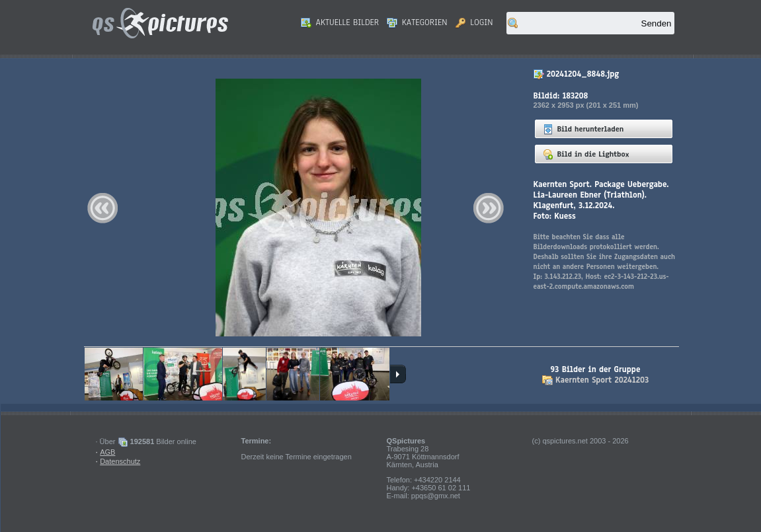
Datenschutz (120, 461)
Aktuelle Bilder (340, 22)
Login (474, 22)
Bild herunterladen (583, 129)
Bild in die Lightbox (586, 154)
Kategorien (417, 22)
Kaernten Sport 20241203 (602, 380)
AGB (107, 452)
